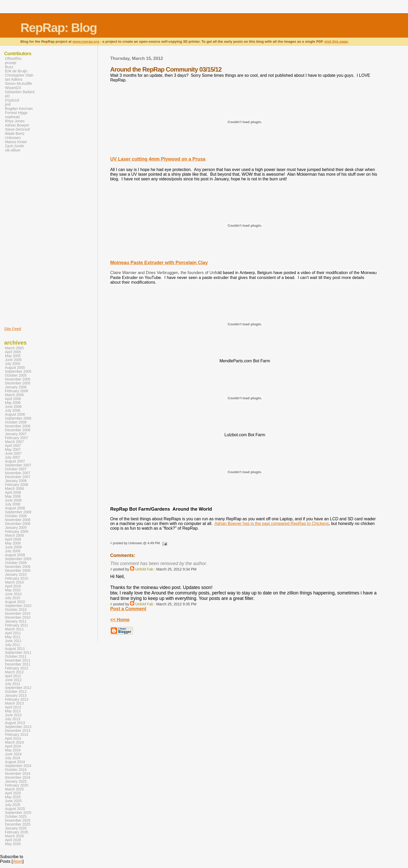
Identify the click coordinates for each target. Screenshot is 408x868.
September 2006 (18, 418)
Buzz (9, 67)
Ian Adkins (14, 79)
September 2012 (18, 688)
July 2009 (13, 551)
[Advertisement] (20, 239)
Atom (18, 861)
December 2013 (18, 731)
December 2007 (18, 477)
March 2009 (14, 536)
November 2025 (18, 821)
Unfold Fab (144, 569)
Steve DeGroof (17, 129)
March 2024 (14, 742)
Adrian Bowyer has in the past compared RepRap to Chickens (272, 524)
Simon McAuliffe (18, 84)
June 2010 (13, 594)
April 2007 (13, 446)
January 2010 (16, 575)
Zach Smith (14, 146)
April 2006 (13, 399)
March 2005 (14, 348)
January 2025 (16, 781)
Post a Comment (128, 609)
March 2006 (14, 395)
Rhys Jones (15, 121)
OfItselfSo (13, 59)
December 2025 (18, 824)
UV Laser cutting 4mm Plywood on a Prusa (158, 159)
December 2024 (18, 778)
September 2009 (18, 559)
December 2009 (18, 571)
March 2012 (14, 672)
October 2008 (16, 516)
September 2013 (18, 727)
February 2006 (17, 391)
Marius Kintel (16, 142)
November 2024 (18, 774)
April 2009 (13, 539)
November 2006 (18, 426)
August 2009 (15, 555)
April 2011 (13, 633)
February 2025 (17, 785)
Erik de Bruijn (16, 71)
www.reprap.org (86, 42)
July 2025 (13, 805)
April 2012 (13, 676)
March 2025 (14, 789)
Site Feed (13, 329)
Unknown (13, 138)
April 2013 (13, 707)
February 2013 (17, 699)
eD (7, 96)
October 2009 (16, 563)
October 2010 (16, 610)
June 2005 (13, 360)
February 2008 (17, 485)
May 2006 (13, 403)
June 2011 (13, 641)
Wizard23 (13, 88)
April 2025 (13, 793)
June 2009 (13, 547)
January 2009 (16, 528)
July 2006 (13, 411)
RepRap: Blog (58, 28)
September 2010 (18, 606)
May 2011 (13, 637)
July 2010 (13, 598)
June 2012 (13, 680)
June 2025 (13, 801)
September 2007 (18, 465)
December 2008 (18, 524)
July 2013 (13, 719)
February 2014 (17, 735)
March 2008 (14, 489)
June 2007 (13, 454)
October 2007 (16, 469)
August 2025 (15, 809)
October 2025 (16, 817)
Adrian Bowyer (17, 125)
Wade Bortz (15, 134)
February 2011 (17, 625)
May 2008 (13, 496)
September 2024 (18, 766)
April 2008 (13, 493)
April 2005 (13, 352)
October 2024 (16, 770)
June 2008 (13, 500)
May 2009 (13, 543)
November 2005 (18, 379)
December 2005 (18, 383)
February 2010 (17, 578)
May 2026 (13, 844)
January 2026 (16, 828)
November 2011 (18, 660)
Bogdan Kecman (19, 109)
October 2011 (16, 657)
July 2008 (13, 504)
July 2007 (13, 457)
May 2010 (13, 590)
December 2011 (18, 664)
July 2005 (13, 364)
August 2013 (15, 723)
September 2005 (18, 372)
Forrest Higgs (16, 113)
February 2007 (17, 438)
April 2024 (13, 746)
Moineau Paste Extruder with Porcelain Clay (159, 263)
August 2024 (15, 762)
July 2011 (13, 645)
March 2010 (14, 582)
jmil (8, 104)
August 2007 (15, 461)
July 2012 (13, 684)
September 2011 (18, 653)
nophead (12, 117)
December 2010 (18, 617)
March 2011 (14, 629)
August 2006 (15, 414)
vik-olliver (13, 150)
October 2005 (16, 375)
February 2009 (17, 532)
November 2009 (18, 567)
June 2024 (13, 754)
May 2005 (13, 356)
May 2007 (13, 450)
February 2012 (17, 668)
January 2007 (16, 434)
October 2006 (16, 422)
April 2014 (13, 739)
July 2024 (13, 758)
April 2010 (13, 586)
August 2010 (15, 602)
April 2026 (13, 840)
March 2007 (14, 442)
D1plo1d (12, 100)
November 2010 (18, 614)
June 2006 (13, 407)
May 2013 (13, 711)
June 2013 (13, 715)
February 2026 (17, 832)
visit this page (336, 42)
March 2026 (14, 836)
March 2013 (14, 703)
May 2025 (13, 797)
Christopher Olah (19, 75)
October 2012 (16, 692)
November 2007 (18, 473)
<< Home (120, 620)
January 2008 (16, 481)
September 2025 (18, 813)
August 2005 (15, 368)
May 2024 (13, 750)
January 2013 (16, 696)
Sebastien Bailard (20, 92)
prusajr (11, 63)
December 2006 (18, 430)
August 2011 (15, 649)
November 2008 (18, 520)
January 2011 (16, 621)
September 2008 (18, 512)
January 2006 (16, 387)
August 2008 (15, 508)
